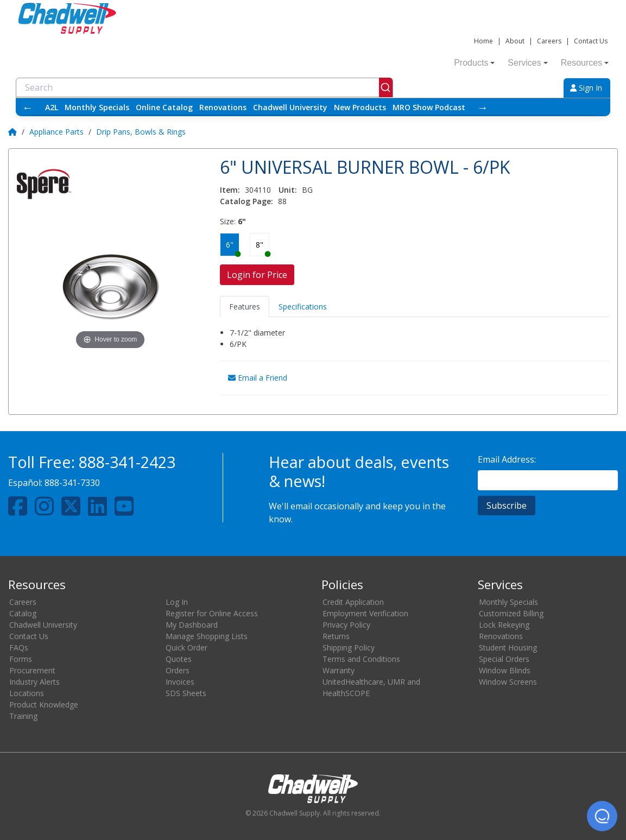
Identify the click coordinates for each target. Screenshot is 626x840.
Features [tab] (245, 307)
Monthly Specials (97, 107)
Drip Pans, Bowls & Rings (141, 132)
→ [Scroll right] (483, 107)
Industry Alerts (34, 682)
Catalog (23, 613)
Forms (21, 659)
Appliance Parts (56, 132)
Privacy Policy (346, 625)
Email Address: (507, 459)
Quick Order (186, 648)
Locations (27, 693)
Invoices (180, 682)
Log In (177, 602)
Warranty (339, 670)
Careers (549, 41)
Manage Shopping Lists (207, 636)
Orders (178, 670)
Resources (585, 63)
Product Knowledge (44, 705)
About (515, 41)
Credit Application (353, 602)
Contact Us (591, 41)
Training (23, 716)
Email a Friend (258, 378)
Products (474, 63)
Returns (336, 636)
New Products (360, 107)
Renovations (223, 107)
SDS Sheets (186, 693)
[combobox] (204, 87)
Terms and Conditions (361, 659)
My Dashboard (192, 625)
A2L (52, 107)
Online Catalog (164, 107)
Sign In (586, 88)
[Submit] (386, 87)
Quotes (179, 659)
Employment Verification (365, 613)
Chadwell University (290, 107)
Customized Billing (511, 613)
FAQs (19, 648)
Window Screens (508, 682)
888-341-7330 (72, 483)
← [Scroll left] (28, 107)
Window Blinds (505, 670)
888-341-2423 (127, 462)
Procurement (32, 670)
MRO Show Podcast (429, 107)
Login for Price (257, 275)
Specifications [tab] (303, 307)
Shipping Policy (349, 648)
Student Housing (508, 648)
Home (483, 41)
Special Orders (504, 659)
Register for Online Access (212, 613)
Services (527, 63)
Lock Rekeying (504, 625)
